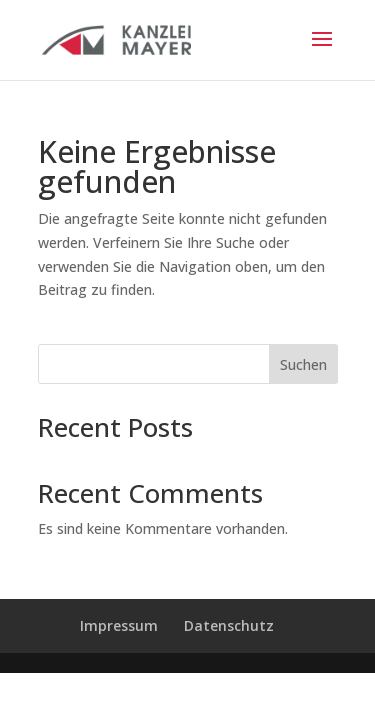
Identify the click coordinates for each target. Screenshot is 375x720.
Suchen (303, 364)
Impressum (119, 625)
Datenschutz (229, 625)
